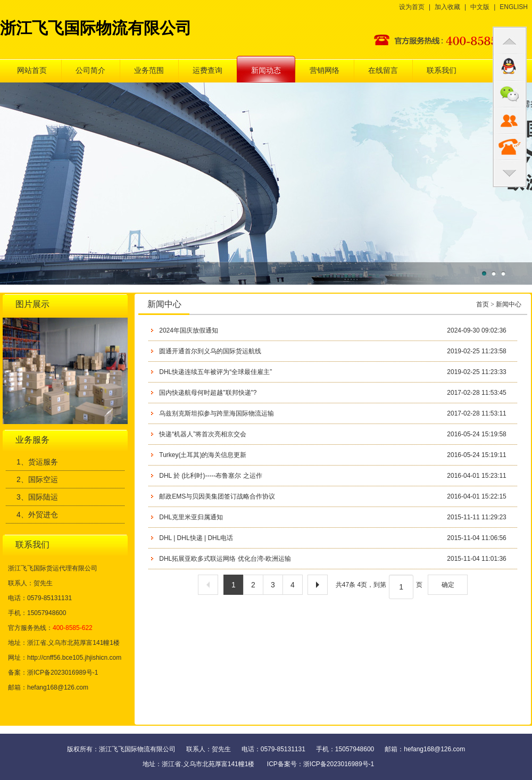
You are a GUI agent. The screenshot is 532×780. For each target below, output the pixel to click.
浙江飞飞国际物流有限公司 (96, 28)
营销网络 (325, 70)
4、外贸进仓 (37, 515)
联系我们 (442, 70)
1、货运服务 (37, 462)
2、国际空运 (37, 479)
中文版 (480, 7)
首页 (483, 304)
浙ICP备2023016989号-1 (339, 764)
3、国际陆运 (37, 497)
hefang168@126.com (58, 687)
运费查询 (207, 70)
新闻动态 (266, 70)
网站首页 (32, 70)
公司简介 (90, 70)
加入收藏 (447, 7)
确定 (448, 585)
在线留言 (383, 70)
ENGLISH (514, 7)
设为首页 (412, 7)
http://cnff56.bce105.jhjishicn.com (74, 658)
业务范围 (149, 70)
